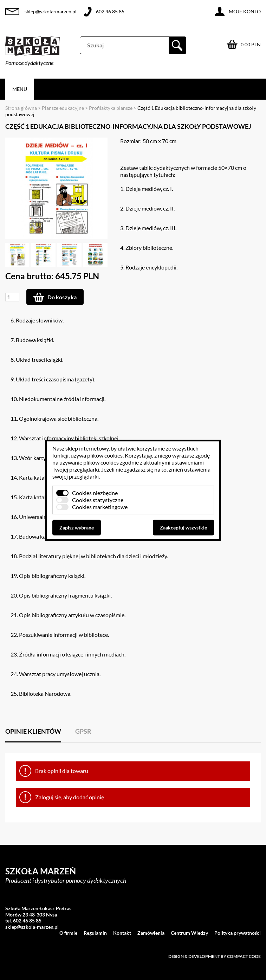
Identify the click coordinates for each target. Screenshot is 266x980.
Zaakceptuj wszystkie (183, 528)
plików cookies (105, 455)
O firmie (68, 933)
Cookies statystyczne (98, 500)
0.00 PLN (251, 44)
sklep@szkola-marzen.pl (51, 11)
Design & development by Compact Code (215, 956)
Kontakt (122, 933)
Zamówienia (151, 933)
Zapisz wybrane (77, 528)
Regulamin (95, 933)
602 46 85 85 (110, 11)
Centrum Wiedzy (189, 933)
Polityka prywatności (238, 933)
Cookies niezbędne (95, 493)
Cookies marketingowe (100, 507)
